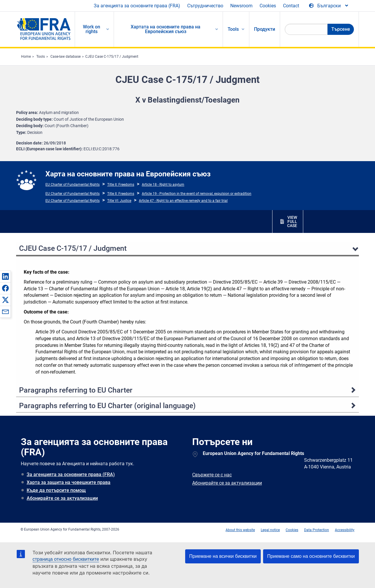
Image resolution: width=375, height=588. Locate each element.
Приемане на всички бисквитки (223, 556)
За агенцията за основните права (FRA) (137, 6)
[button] (5, 276)
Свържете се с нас (212, 475)
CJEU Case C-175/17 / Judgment (112, 57)
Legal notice (270, 530)
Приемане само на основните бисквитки (311, 556)
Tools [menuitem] (233, 29)
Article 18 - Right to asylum (163, 185)
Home (26, 57)
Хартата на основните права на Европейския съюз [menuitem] (166, 29)
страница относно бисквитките (66, 559)
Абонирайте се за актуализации (62, 498)
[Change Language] (329, 6)
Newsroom (241, 6)
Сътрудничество (205, 6)
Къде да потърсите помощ (56, 490)
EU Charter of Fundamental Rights (73, 185)
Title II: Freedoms (121, 185)
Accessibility (345, 530)
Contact (291, 6)
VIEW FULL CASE (292, 221)
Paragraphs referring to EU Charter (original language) (107, 406)
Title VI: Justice (119, 201)
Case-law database (65, 57)
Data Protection (317, 530)
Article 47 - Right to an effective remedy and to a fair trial (183, 201)
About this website (240, 530)
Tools (41, 57)
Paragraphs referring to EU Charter (76, 390)
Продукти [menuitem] (265, 29)
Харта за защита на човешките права (69, 482)
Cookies (268, 6)
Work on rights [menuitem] (92, 29)
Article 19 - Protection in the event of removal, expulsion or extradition (197, 194)
